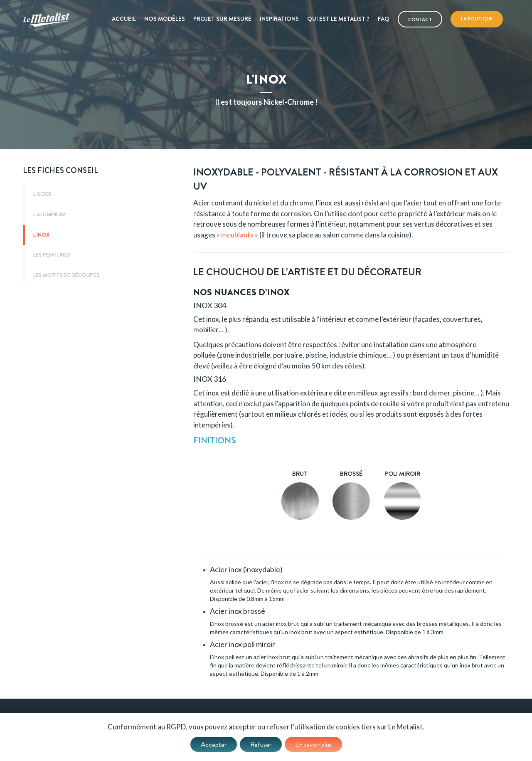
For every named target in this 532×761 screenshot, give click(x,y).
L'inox (41, 235)
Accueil (124, 19)
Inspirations (279, 19)
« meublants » (237, 235)
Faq (384, 19)
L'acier (42, 194)
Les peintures (52, 255)
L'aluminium (49, 215)
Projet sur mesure (222, 19)
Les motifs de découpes (66, 275)
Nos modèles (165, 19)
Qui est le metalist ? (338, 19)
